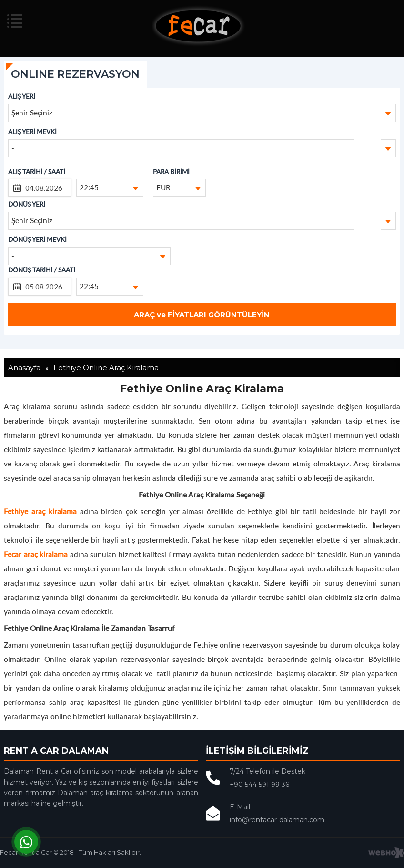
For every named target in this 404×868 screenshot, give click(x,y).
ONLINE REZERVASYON (75, 74)
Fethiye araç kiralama (40, 511)
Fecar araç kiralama (36, 554)
